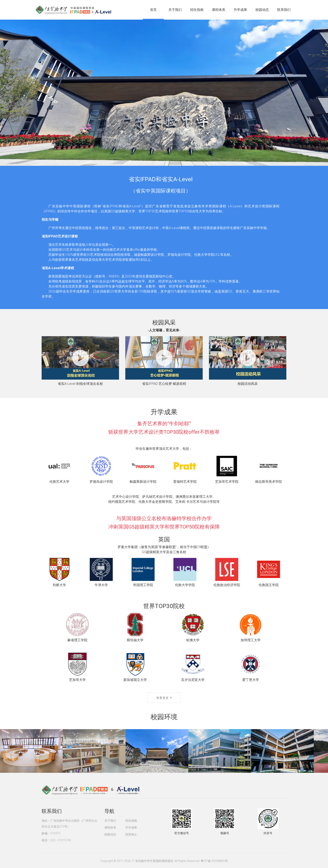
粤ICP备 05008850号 (214, 861)
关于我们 (175, 10)
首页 (153, 10)
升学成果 (240, 10)
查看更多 (164, 698)
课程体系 (219, 10)
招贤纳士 (131, 834)
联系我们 (284, 10)
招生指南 (197, 10)
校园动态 (262, 10)
